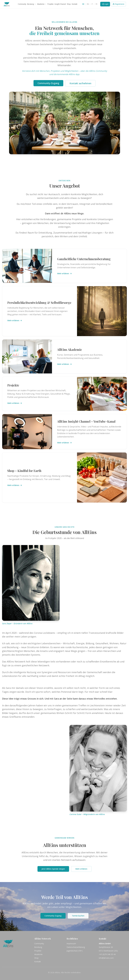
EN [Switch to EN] (88, 4)
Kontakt (75, 4)
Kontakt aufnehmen (80, 83)
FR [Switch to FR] (96, 4)
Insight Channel (60, 4)
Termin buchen (78, 916)
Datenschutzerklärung (76, 947)
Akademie (42, 4)
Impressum (71, 944)
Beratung (32, 4)
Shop (69, 4)
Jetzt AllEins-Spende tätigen (53, 869)
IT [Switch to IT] (92, 4)
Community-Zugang (48, 83)
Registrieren (118, 4)
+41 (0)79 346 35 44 (107, 954)
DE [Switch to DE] (83, 4)
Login (105, 4)
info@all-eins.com (106, 958)
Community (22, 4)
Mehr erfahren (64, 273)
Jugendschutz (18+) (75, 951)
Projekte (51, 4)
